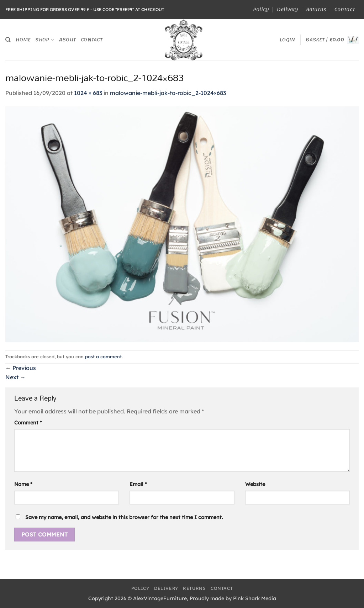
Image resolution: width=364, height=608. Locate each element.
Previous (21, 368)
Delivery (287, 9)
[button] (287, 40)
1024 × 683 (88, 93)
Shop (44, 40)
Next (15, 377)
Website (255, 484)
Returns (316, 9)
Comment (28, 423)
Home (23, 40)
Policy (261, 9)
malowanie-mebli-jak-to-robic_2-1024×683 (168, 93)
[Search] (8, 40)
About (67, 40)
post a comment (103, 356)
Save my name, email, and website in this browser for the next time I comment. (124, 517)
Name (23, 484)
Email (138, 484)
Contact (345, 9)
